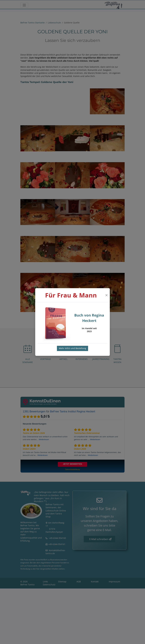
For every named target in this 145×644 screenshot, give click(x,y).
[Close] (106, 295)
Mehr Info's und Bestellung (72, 348)
